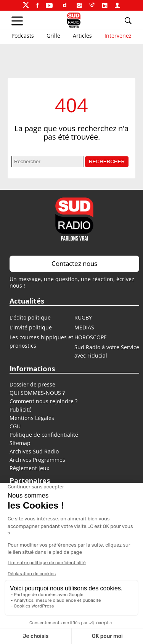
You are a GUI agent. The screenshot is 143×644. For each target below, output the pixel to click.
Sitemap (20, 443)
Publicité (21, 409)
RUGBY (83, 317)
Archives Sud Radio (34, 451)
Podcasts (23, 36)
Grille (53, 36)
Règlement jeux (29, 468)
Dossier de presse (32, 384)
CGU (15, 426)
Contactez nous (74, 263)
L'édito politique (30, 317)
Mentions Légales (32, 418)
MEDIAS (84, 327)
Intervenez (118, 36)
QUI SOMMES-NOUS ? (37, 393)
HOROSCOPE (91, 337)
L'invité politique (31, 327)
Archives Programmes (37, 460)
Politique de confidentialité (44, 435)
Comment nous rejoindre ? (44, 401)
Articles (82, 36)
